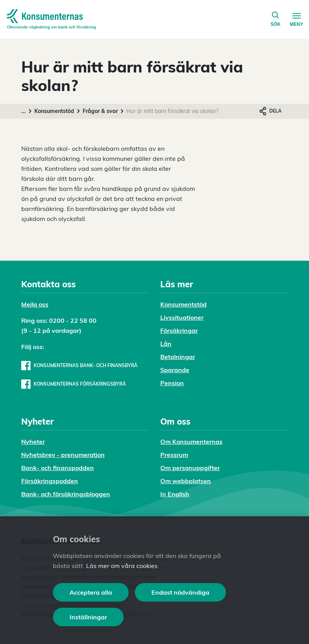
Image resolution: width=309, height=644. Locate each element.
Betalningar (178, 357)
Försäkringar (179, 330)
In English (175, 494)
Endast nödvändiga (180, 592)
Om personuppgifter (190, 468)
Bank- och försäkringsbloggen (66, 494)
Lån (166, 344)
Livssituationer (182, 317)
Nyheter (33, 442)
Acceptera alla (91, 592)
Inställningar (88, 617)
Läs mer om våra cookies (122, 566)
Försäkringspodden (50, 481)
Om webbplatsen (186, 481)
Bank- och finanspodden (58, 468)
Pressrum (174, 455)
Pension (172, 383)
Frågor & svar (100, 111)
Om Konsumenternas (191, 442)
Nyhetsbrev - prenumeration (63, 455)
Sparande (175, 370)
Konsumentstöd (54, 111)
